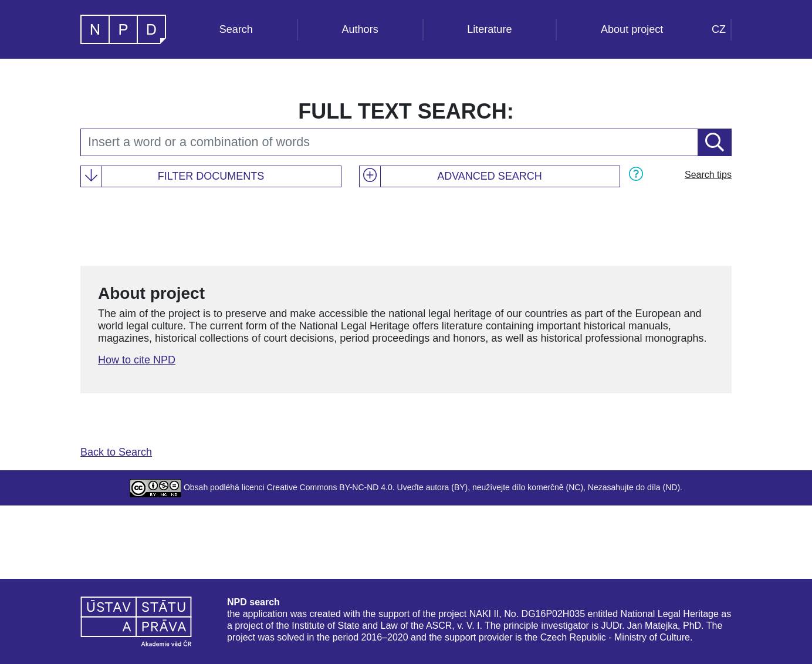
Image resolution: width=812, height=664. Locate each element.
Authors (360, 29)
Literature (489, 29)
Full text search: (406, 111)
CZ (719, 29)
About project (632, 29)
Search (236, 29)
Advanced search (490, 176)
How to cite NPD (137, 360)
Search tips (708, 175)
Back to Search (116, 452)
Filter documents (211, 176)
